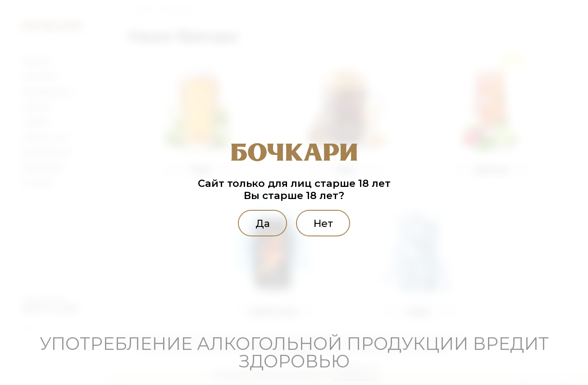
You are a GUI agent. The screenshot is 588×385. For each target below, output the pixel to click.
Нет (325, 223)
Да (260, 223)
